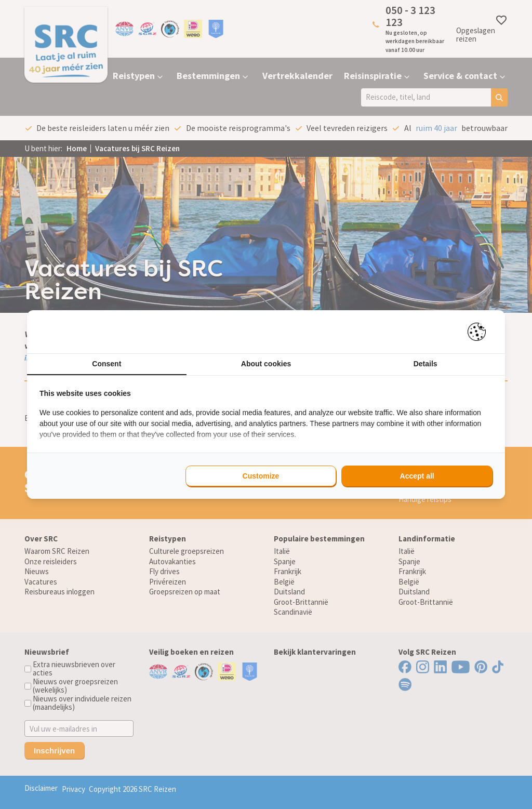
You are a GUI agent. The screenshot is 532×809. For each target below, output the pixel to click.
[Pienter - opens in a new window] (480, 332)
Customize (261, 476)
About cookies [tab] (266, 364)
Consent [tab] (107, 364)
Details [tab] (425, 364)
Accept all (417, 476)
